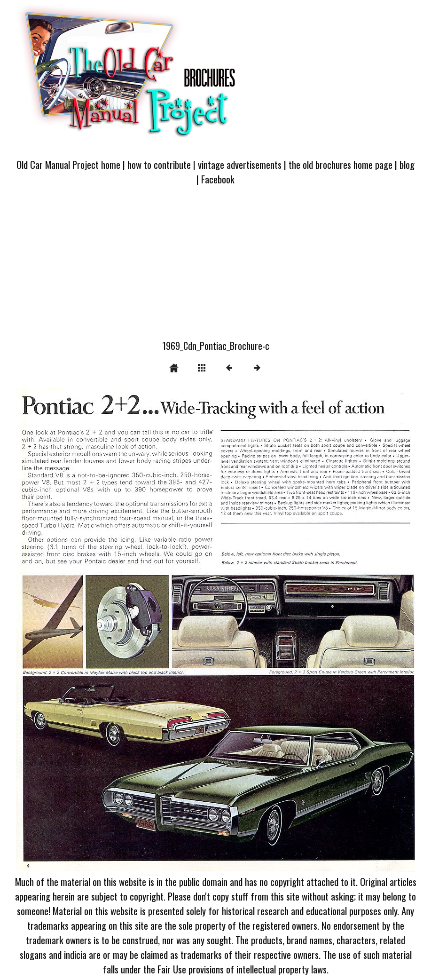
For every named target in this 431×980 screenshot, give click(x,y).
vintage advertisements (240, 164)
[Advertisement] (215, 268)
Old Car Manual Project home (68, 164)
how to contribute (159, 164)
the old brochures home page (341, 164)
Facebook (218, 179)
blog (407, 164)
